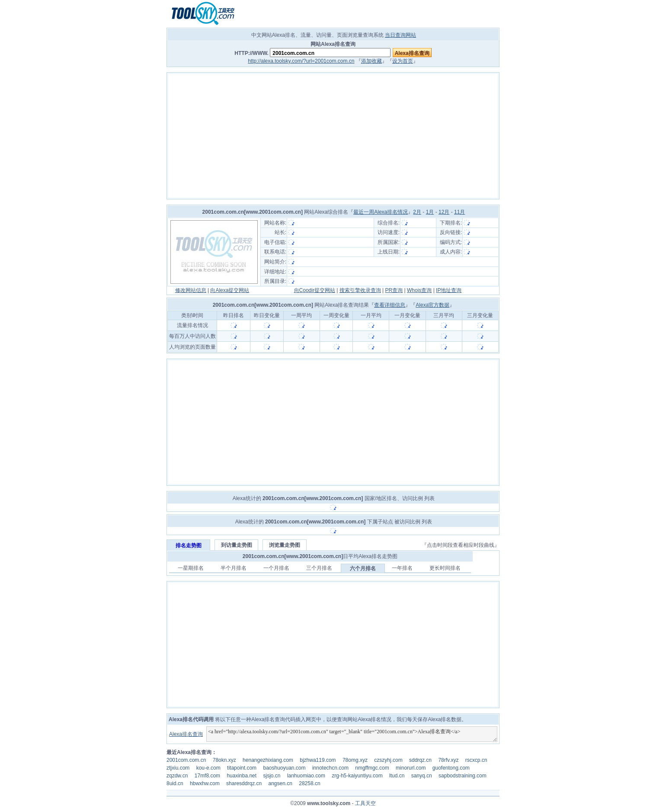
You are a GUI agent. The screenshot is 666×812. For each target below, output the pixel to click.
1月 (430, 212)
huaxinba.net (242, 776)
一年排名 (402, 568)
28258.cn (309, 783)
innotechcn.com (330, 768)
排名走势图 (189, 546)
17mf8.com (207, 776)
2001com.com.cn (186, 760)
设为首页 (403, 61)
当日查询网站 (400, 35)
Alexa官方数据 (432, 305)
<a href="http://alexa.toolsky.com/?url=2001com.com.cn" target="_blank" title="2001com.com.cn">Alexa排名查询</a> (352, 734)
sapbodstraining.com (463, 776)
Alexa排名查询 (186, 734)
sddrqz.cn (420, 760)
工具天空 (365, 803)
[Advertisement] (333, 136)
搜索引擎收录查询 (360, 290)
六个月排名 (363, 568)
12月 (444, 212)
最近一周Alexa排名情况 (381, 212)
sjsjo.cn (272, 776)
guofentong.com (451, 768)
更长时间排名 (445, 568)
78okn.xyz (224, 760)
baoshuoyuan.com (284, 768)
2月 (417, 212)
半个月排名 (234, 568)
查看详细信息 (390, 305)
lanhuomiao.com (306, 776)
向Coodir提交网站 (315, 290)
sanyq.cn (422, 776)
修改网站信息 (191, 290)
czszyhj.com (388, 760)
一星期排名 (191, 568)
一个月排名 (276, 568)
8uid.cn (175, 783)
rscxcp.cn (476, 760)
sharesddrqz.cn (244, 783)
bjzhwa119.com (318, 760)
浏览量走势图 (285, 545)
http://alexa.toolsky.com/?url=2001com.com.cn (301, 61)
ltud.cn (397, 776)
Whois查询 (419, 290)
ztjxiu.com (178, 768)
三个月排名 (319, 568)
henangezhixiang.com (268, 760)
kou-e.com (208, 768)
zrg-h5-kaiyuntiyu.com (357, 776)
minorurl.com (411, 768)
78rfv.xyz (448, 760)
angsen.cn (280, 783)
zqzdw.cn (177, 776)
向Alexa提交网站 (230, 290)
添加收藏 (371, 61)
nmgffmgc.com (372, 768)
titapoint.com (242, 768)
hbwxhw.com (205, 783)
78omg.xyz (355, 760)
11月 (459, 212)
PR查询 (394, 290)
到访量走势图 (237, 545)
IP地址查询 (449, 290)
